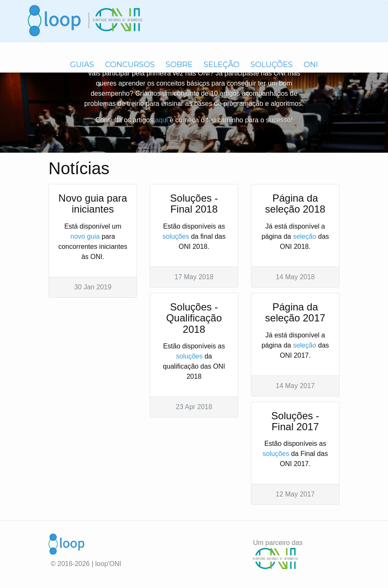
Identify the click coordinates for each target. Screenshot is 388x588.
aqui (161, 120)
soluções (176, 236)
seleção (305, 236)
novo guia (85, 236)
